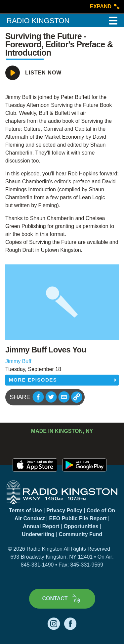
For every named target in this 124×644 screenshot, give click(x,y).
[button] (38, 397)
